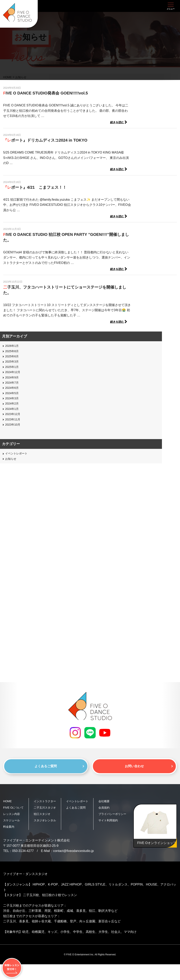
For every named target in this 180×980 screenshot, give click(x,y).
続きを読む (117, 170)
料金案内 (10, 836)
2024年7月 (13, 385)
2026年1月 (13, 348)
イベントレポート (18, 455)
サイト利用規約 (115, 830)
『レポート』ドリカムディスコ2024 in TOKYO (45, 141)
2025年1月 (13, 369)
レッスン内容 (13, 823)
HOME (8, 804)
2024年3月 (13, 400)
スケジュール (13, 830)
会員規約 (110, 810)
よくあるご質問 (46, 769)
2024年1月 (13, 411)
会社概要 (110, 804)
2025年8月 (13, 353)
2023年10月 (14, 426)
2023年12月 (14, 416)
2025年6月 (13, 358)
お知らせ (12, 460)
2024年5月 (13, 395)
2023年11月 (14, 421)
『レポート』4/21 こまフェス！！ (35, 188)
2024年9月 (13, 379)
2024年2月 (13, 405)
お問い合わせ (134, 769)
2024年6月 (13, 390)
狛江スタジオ (45, 830)
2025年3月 (13, 363)
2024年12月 (14, 374)
